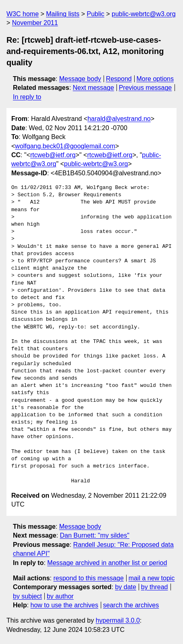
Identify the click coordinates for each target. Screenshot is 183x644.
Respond (119, 79)
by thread (155, 587)
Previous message (146, 88)
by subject (27, 596)
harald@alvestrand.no (119, 119)
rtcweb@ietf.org (53, 155)
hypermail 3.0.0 (117, 620)
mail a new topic (152, 578)
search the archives (131, 605)
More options (155, 79)
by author (60, 596)
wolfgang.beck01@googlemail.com (65, 146)
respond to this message (88, 578)
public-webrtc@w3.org (144, 14)
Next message (94, 88)
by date (125, 587)
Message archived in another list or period (107, 563)
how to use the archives (64, 605)
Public (96, 14)
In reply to (27, 97)
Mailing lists (63, 14)
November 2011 (35, 23)
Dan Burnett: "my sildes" (95, 535)
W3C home (23, 14)
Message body (80, 79)
